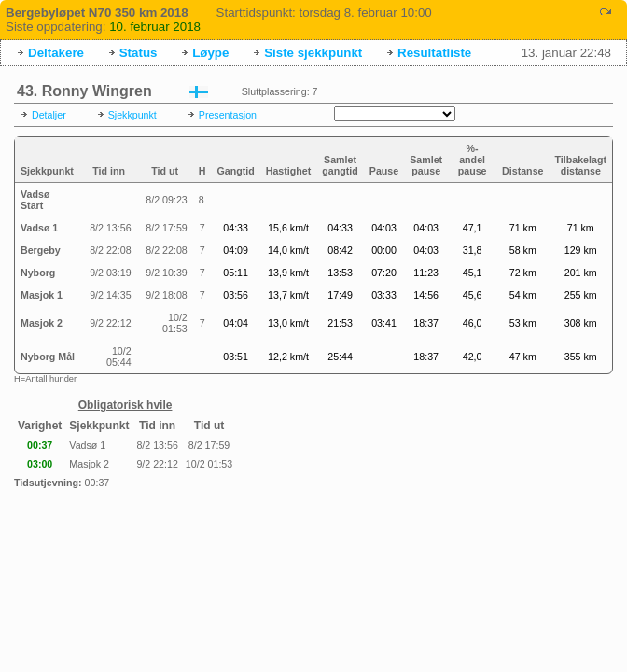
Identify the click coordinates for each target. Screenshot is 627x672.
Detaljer (49, 115)
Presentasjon (228, 115)
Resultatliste (434, 53)
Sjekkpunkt (132, 115)
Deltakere (56, 53)
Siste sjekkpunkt (313, 53)
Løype (210, 53)
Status (139, 53)
